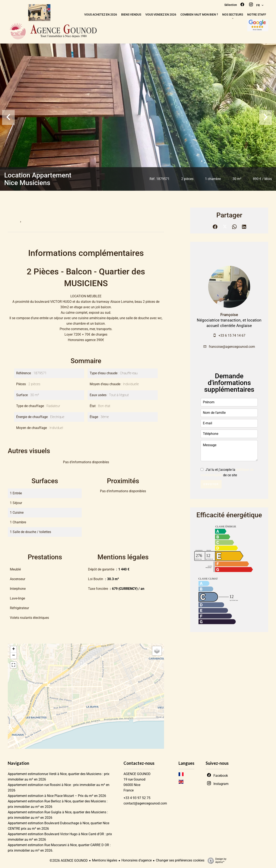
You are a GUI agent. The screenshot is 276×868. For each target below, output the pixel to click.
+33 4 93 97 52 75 (137, 798)
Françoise (229, 315)
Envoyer (211, 484)
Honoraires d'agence (137, 860)
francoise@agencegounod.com (232, 347)
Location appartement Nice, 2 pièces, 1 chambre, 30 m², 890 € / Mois (70, 222)
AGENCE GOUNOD (137, 774)
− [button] (14, 656)
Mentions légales (105, 860)
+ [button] (14, 649)
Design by (216, 861)
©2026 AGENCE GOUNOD (69, 861)
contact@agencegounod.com (145, 803)
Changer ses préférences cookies (180, 860)
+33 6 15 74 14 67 (232, 335)
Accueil (12, 222)
